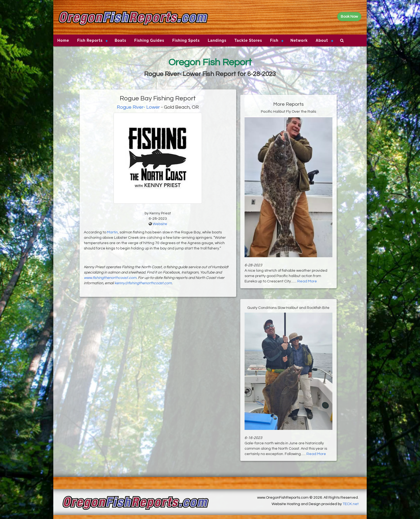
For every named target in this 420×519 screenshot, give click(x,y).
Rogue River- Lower (138, 107)
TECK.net (351, 504)
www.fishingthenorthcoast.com (110, 278)
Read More (307, 281)
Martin (112, 232)
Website (160, 224)
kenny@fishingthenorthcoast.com (143, 283)
